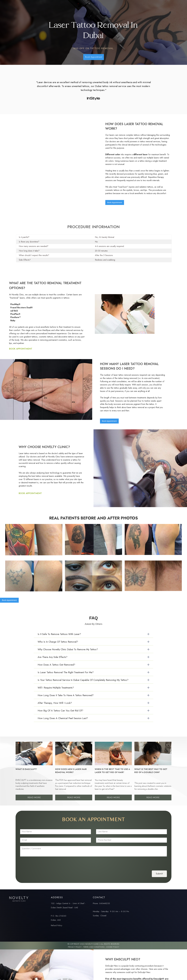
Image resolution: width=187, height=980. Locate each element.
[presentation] (40, 863)
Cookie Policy (113, 947)
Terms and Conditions (94, 947)
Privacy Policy (75, 947)
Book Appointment (94, 57)
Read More (34, 797)
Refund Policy (57, 925)
